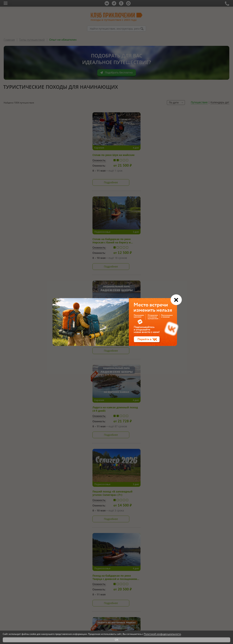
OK (117, 640)
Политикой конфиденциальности (162, 634)
